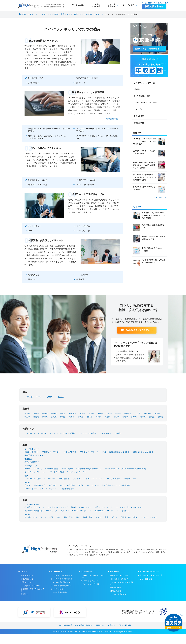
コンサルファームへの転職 (35, 433)
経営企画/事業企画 (32, 462)
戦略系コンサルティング (81, 507)
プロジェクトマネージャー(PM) (93, 452)
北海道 (36, 417)
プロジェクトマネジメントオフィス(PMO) (60, 452)
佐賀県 (45, 413)
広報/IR (28, 485)
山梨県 (109, 413)
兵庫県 (36, 413)
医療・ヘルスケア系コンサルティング (76, 511)
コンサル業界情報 (85, 572)
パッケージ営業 (130, 479)
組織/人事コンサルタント (35, 455)
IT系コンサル (26, 582)
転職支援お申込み (154, 6)
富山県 (116, 417)
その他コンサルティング (58, 507)
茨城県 (134, 417)
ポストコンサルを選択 (87, 433)
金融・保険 (68, 517)
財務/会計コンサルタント (143, 452)
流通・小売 (88, 517)
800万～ (40, 397)
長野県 (107, 417)
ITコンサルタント (32, 452)
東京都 (27, 413)
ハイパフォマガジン (89, 584)
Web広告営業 (64, 479)
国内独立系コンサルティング (107, 511)
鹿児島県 (128, 413)
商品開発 (53, 485)
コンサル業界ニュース (90, 581)
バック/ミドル (93, 485)
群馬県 (152, 417)
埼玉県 (27, 417)
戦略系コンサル (27, 579)
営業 (26, 476)
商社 (78, 517)
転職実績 (137, 89)
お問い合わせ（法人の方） (149, 575)
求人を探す (78, 5)
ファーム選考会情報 (59, 592)
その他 (27, 482)
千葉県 (157, 413)
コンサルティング (32, 449)
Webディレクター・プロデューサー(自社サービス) (125, 469)
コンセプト (138, 109)
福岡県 (161, 417)
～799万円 (29, 397)
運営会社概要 (139, 123)
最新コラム (138, 133)
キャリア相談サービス (142, 96)
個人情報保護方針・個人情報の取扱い (76, 625)
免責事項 (111, 625)
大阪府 (138, 413)
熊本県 (91, 413)
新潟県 (45, 417)
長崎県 (54, 413)
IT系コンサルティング (104, 507)
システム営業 (50, 479)
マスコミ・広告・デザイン (107, 517)
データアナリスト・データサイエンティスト (68, 472)
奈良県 (63, 413)
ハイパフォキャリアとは (144, 83)
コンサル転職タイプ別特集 (61, 579)
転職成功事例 (116, 587)
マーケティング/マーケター (36, 472)
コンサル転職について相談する (135, 330)
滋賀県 (83, 413)
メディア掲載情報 (145, 579)
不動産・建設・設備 (129, 517)
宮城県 (81, 417)
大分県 (100, 413)
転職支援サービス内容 (119, 576)
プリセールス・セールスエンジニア (88, 479)
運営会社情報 (116, 591)
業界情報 (112, 5)
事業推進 (28, 459)
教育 (51, 517)
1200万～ (62, 397)
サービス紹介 (129, 5)
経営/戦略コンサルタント (120, 452)
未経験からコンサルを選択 (111, 433)
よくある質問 (139, 116)
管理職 (81, 485)
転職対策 (96, 5)
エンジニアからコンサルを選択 (62, 433)
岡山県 (118, 413)
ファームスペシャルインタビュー (92, 576)
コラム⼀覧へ (159, 198)
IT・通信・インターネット (35, 517)
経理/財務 (71, 485)
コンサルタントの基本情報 (61, 576)
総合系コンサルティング (34, 507)
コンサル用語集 (57, 589)
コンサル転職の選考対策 (61, 582)
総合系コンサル (27, 576)
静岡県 (63, 417)
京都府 (72, 417)
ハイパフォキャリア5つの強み (122, 583)
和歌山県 (73, 413)
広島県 (54, 417)
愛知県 (90, 417)
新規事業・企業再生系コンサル (32, 590)
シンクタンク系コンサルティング (129, 507)
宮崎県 (125, 417)
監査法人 (125, 511)
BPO (62, 485)
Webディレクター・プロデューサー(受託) (41, 469)
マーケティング (31, 466)
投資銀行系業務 (68, 489)
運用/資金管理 (40, 485)
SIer (58, 517)
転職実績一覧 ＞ (113, 119)
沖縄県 (98, 417)
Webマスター (67, 469)
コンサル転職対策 (55, 572)
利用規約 (100, 625)
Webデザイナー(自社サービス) (89, 469)
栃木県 (143, 417)
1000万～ (51, 397)
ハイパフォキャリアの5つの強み (146, 103)
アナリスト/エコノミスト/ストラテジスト (41, 489)
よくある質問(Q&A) (118, 594)
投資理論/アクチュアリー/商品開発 (116, 485)
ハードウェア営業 (113, 479)
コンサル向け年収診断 (60, 586)
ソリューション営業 (33, 479)
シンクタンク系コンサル (31, 586)
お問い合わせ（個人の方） (149, 572)
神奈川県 (148, 413)
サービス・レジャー (149, 517)
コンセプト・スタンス (119, 579)
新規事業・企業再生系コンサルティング (41, 511)
